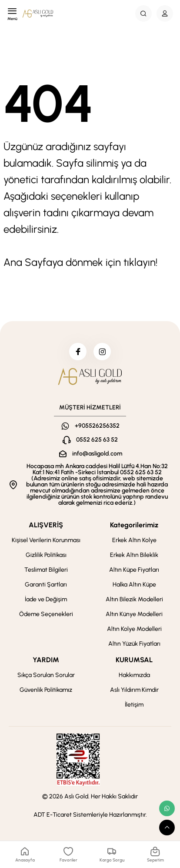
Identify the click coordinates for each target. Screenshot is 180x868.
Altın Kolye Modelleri (134, 629)
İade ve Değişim (46, 599)
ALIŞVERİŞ (46, 525)
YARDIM (46, 660)
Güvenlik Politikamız (46, 690)
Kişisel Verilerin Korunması (46, 540)
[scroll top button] (167, 828)
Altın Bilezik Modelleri (134, 599)
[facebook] (78, 352)
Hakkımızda (134, 675)
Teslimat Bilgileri (46, 570)
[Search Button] (143, 13)
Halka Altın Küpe (134, 585)
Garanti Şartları (46, 585)
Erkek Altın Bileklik (134, 555)
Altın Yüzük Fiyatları (134, 644)
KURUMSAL (134, 660)
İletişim (134, 705)
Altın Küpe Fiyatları (134, 570)
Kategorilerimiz (134, 525)
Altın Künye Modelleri (134, 614)
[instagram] (102, 352)
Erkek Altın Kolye (134, 540)
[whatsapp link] (167, 808)
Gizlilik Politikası (46, 555)
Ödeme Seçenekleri (46, 614)
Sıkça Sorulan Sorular (46, 675)
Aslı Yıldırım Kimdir (134, 690)
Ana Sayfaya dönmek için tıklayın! (80, 262)
